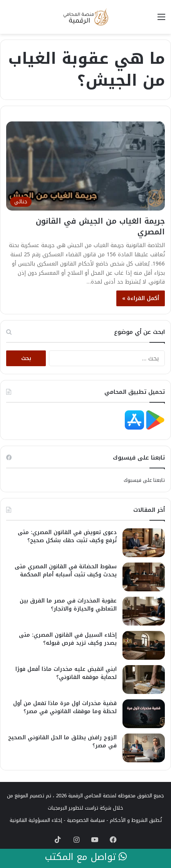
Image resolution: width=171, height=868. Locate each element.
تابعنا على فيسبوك (144, 480)
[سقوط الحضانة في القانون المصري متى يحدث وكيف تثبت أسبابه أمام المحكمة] (144, 577)
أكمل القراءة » (141, 298)
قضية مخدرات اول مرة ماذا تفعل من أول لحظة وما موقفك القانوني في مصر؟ (65, 707)
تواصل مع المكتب (86, 857)
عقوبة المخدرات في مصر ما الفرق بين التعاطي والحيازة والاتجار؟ (68, 605)
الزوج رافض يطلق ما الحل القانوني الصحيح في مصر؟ (62, 742)
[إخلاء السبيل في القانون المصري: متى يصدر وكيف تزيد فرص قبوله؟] (144, 645)
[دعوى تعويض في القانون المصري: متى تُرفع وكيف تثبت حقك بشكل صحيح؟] (144, 543)
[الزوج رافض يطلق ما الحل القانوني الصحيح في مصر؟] (144, 748)
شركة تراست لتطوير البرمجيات (80, 808)
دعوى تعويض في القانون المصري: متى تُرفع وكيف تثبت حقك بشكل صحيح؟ (67, 536)
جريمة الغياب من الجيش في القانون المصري (100, 226)
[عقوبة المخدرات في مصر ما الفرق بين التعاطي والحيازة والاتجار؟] (144, 611)
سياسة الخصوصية (86, 820)
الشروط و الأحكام (129, 820)
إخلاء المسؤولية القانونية (36, 820)
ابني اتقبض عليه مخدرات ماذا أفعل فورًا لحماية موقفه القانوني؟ (66, 673)
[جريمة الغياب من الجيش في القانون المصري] (85, 166)
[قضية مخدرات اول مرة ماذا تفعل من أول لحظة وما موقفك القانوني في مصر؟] (144, 714)
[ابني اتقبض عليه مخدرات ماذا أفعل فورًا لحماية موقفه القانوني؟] (144, 680)
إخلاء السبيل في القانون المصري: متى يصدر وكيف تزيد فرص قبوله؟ (68, 639)
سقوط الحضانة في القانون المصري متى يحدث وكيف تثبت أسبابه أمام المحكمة (66, 571)
